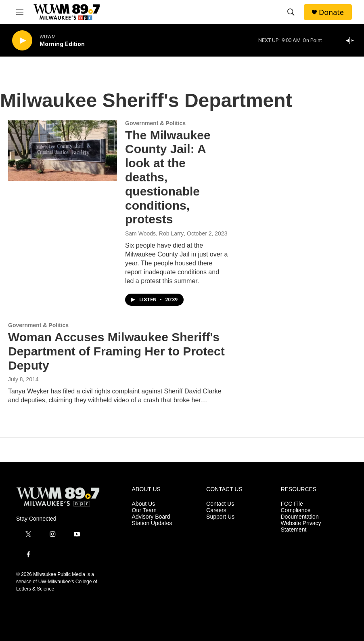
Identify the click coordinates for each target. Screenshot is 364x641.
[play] (22, 41)
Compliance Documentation (300, 514)
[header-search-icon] (291, 12)
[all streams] (352, 40)
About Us (144, 504)
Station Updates (152, 523)
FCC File (292, 504)
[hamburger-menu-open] (20, 12)
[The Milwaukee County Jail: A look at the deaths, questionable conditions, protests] (63, 151)
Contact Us (220, 504)
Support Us (220, 517)
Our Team (144, 510)
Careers (216, 510)
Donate (331, 12)
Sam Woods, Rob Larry (154, 233)
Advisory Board (151, 517)
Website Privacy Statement (301, 526)
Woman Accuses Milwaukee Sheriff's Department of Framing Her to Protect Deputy (116, 351)
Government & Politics (155, 123)
